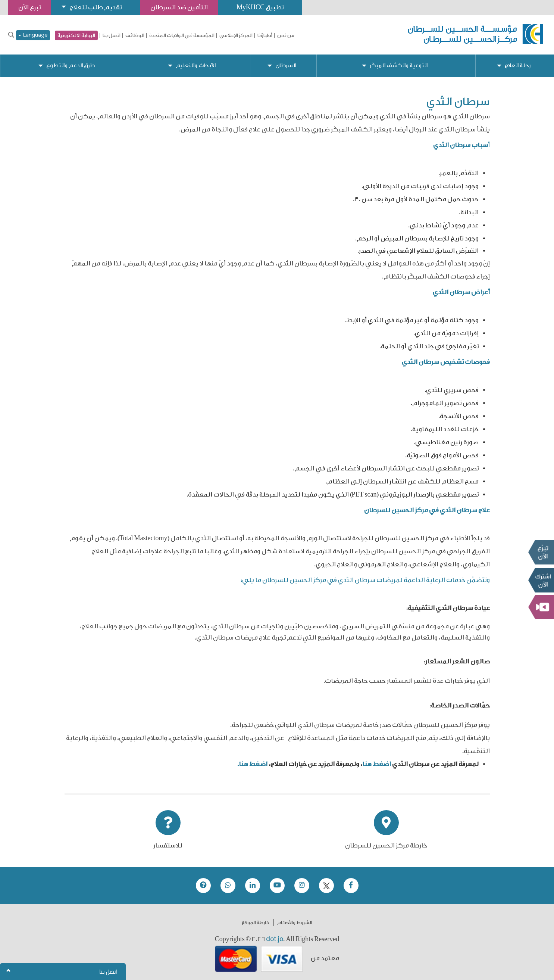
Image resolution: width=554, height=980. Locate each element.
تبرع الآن (541, 552)
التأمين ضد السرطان (179, 7)
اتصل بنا (112, 35)
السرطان (286, 66)
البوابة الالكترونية (76, 35)
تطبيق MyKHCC (260, 7)
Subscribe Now (541, 580)
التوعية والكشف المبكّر (399, 66)
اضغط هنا (377, 764)
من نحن (286, 35)
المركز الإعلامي (236, 35)
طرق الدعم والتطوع (71, 66)
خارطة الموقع (256, 923)
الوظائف (135, 35)
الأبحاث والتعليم (196, 66)
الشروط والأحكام (295, 923)
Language (33, 35)
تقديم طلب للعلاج (96, 7)
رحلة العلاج (518, 66)
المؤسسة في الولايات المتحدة (182, 35)
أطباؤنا (265, 35)
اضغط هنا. (252, 764)
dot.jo (275, 939)
